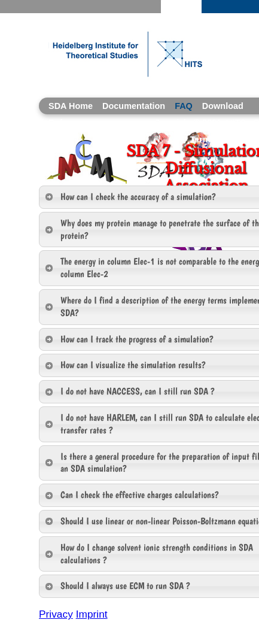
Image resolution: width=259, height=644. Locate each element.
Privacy (56, 614)
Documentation (134, 106)
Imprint (92, 614)
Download (223, 106)
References (72, 123)
